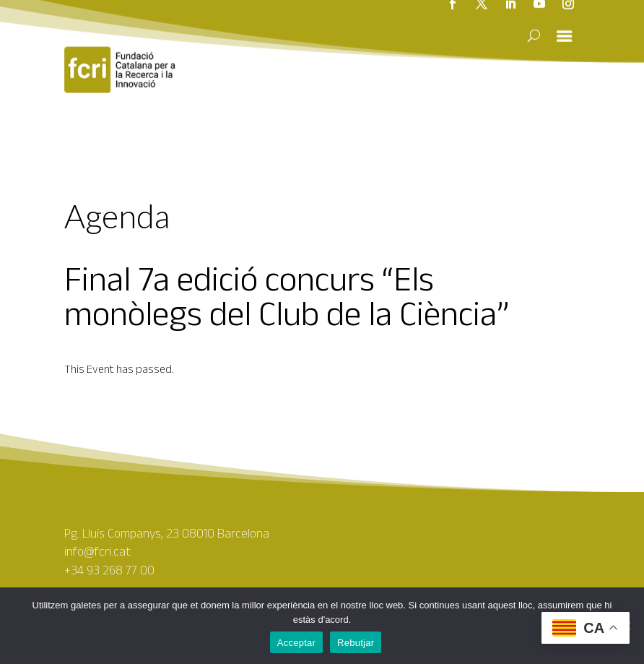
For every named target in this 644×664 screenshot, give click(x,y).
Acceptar (296, 643)
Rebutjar (356, 643)
